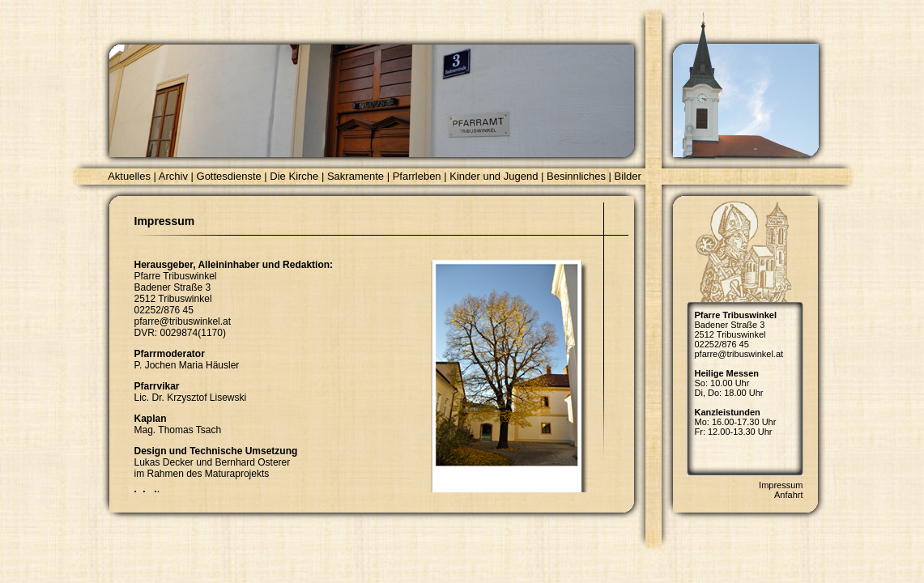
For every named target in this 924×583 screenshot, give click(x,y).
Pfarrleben (417, 176)
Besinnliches (576, 176)
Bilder (628, 176)
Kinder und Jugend (494, 176)
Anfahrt (788, 495)
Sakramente (356, 176)
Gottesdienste (229, 176)
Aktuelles (129, 176)
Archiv (173, 176)
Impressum (781, 485)
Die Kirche (294, 176)
